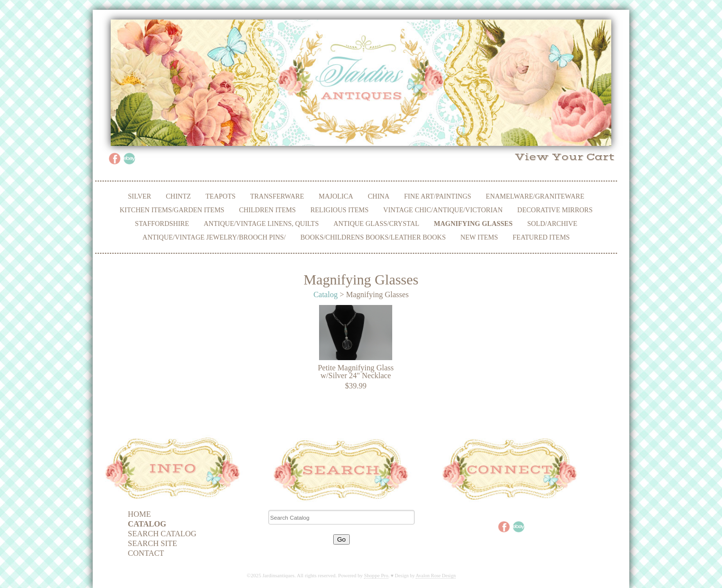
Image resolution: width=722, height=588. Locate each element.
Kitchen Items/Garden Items (172, 210)
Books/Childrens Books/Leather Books (373, 237)
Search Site (152, 543)
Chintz (178, 196)
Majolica (336, 196)
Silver (140, 196)
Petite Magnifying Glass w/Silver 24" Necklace (356, 372)
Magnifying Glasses (473, 224)
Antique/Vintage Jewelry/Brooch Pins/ (214, 237)
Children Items (267, 210)
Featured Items (541, 237)
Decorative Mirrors (555, 210)
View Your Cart (565, 157)
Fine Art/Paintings (438, 196)
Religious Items (339, 210)
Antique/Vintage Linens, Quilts (261, 224)
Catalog (325, 294)
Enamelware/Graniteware (535, 196)
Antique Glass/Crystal (376, 224)
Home (139, 514)
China (379, 196)
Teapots (220, 196)
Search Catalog (162, 534)
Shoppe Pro (376, 576)
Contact (146, 553)
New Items (479, 237)
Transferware (277, 196)
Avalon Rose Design (436, 576)
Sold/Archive (552, 224)
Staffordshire (162, 224)
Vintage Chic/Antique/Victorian (443, 210)
